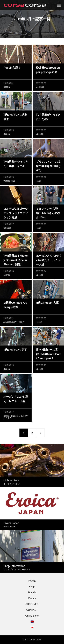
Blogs (32, 587)
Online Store (32, 616)
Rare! (38, 182)
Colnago (7, 229)
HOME (32, 581)
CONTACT (32, 610)
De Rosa (40, 88)
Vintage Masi (9, 182)
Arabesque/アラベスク (14, 323)
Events (7, 276)
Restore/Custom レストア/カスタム (15, 418)
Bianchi (7, 135)
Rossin (7, 88)
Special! (40, 135)
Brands (32, 592)
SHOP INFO (32, 604)
